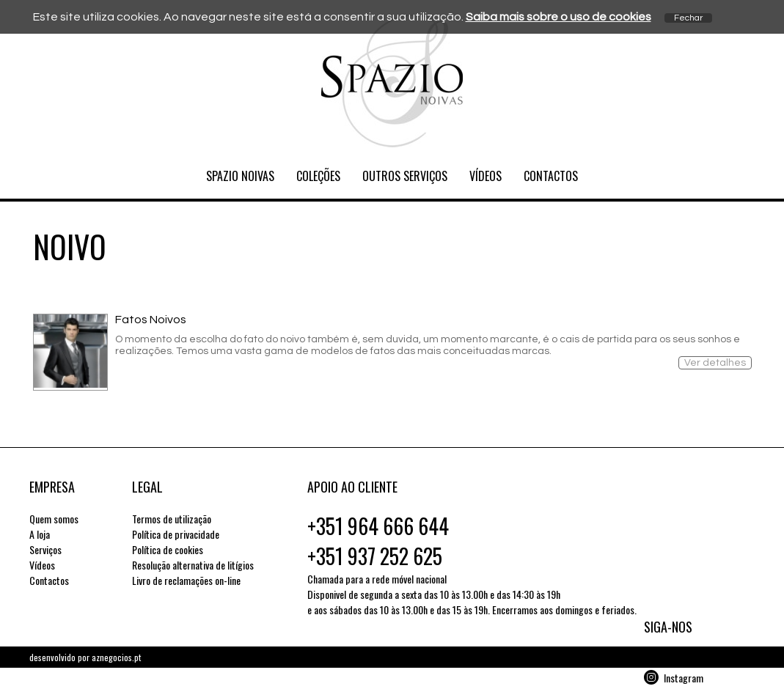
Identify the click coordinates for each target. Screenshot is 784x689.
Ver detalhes (715, 363)
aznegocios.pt (116, 657)
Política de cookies (168, 549)
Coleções (318, 176)
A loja (40, 534)
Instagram (684, 678)
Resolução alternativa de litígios (193, 565)
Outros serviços (405, 176)
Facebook (682, 659)
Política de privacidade (176, 534)
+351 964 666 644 (378, 526)
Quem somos (54, 519)
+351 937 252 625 (375, 556)
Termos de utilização (172, 519)
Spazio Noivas (240, 176)
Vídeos (486, 176)
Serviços (45, 549)
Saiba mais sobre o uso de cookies (558, 17)
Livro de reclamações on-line (186, 580)
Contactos (551, 176)
